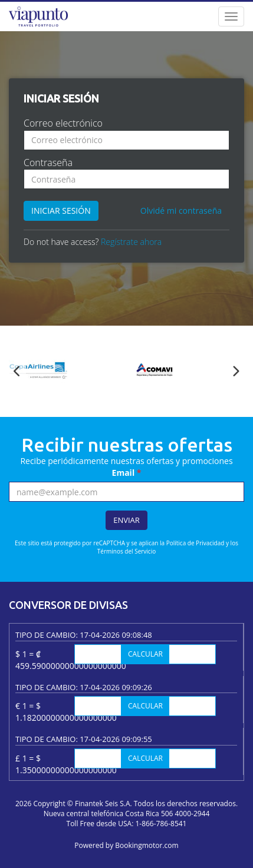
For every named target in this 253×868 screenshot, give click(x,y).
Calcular (145, 654)
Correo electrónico (63, 123)
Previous (17, 372)
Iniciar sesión (61, 211)
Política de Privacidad (195, 543)
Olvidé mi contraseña (181, 211)
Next (236, 372)
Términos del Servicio (126, 551)
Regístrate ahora (131, 242)
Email (127, 473)
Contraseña (48, 163)
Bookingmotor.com (147, 845)
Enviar (126, 520)
